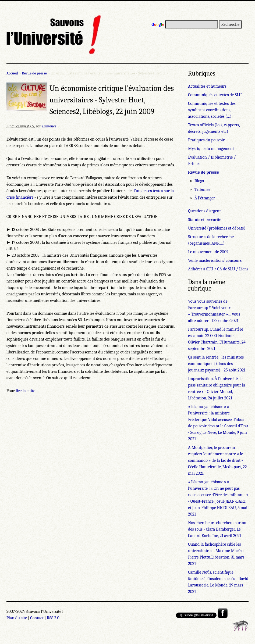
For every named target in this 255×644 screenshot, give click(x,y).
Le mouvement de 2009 (208, 252)
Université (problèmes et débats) (217, 228)
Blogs (199, 181)
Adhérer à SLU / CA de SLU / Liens (218, 269)
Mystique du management (211, 149)
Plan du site (17, 618)
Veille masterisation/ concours (215, 260)
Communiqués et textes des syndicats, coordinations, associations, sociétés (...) (212, 110)
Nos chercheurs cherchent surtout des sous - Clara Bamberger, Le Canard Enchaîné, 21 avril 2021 (218, 529)
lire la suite (26, 391)
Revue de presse (34, 73)
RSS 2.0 (53, 618)
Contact (37, 618)
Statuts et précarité (205, 220)
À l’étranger (205, 198)
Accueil (12, 73)
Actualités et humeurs (207, 86)
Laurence (49, 126)
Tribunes (202, 189)
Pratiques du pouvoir (206, 140)
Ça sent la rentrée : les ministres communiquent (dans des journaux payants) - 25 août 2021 (217, 364)
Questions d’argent (204, 211)
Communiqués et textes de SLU (215, 95)
